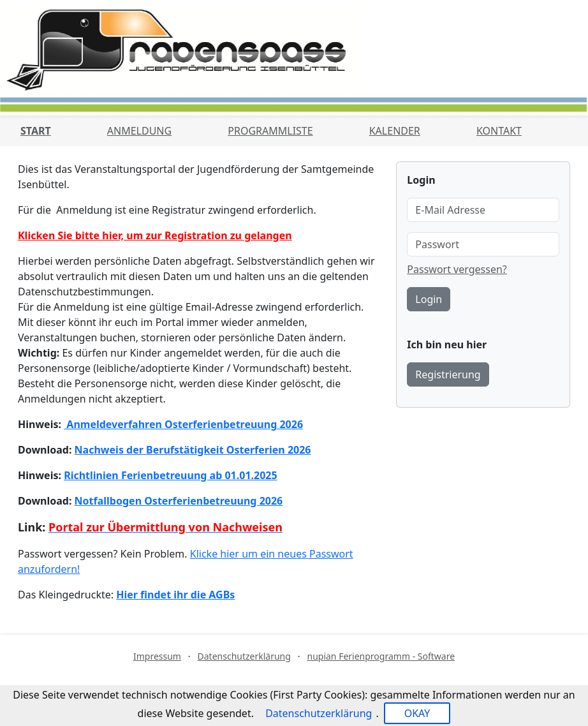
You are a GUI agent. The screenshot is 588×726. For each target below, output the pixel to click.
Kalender (395, 131)
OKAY (417, 713)
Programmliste (270, 131)
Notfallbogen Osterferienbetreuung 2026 (179, 501)
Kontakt (499, 131)
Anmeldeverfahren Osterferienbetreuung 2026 (183, 424)
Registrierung (448, 374)
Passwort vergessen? (457, 269)
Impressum (157, 656)
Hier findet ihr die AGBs (175, 595)
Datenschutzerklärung (244, 656)
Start (36, 131)
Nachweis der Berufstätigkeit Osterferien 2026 (193, 450)
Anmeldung (139, 131)
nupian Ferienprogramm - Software (381, 656)
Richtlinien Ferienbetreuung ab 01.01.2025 (170, 475)
